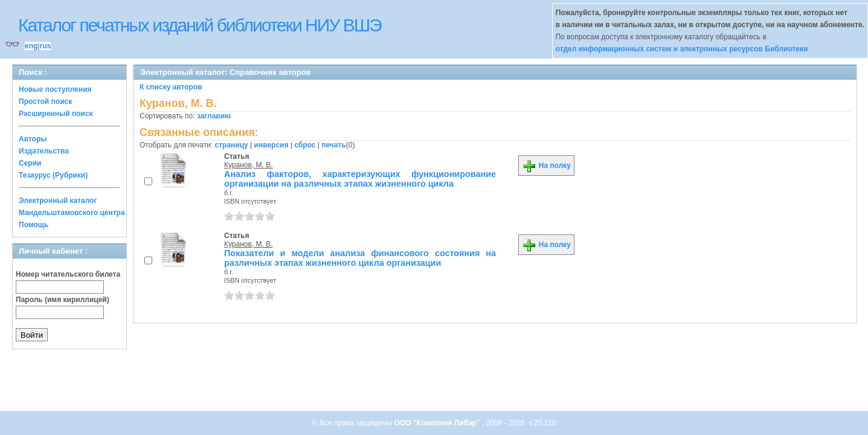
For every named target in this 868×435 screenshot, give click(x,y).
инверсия (272, 145)
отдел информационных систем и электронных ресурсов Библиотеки (682, 49)
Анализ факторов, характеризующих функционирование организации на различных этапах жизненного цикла (360, 179)
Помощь (34, 225)
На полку (546, 166)
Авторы (33, 139)
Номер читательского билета (68, 274)
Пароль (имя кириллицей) (63, 300)
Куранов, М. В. (249, 165)
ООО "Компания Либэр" (438, 423)
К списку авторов (171, 87)
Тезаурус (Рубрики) (53, 175)
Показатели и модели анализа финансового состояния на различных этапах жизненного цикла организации (360, 258)
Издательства (44, 151)
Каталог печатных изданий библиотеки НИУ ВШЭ (200, 25)
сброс (305, 145)
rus (45, 46)
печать (334, 145)
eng (31, 46)
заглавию (214, 116)
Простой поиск (45, 101)
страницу (232, 145)
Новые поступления (55, 89)
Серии (30, 163)
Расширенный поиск (56, 114)
